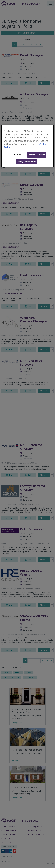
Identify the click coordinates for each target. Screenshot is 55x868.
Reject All (17, 155)
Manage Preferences (27, 162)
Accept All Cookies (37, 155)
